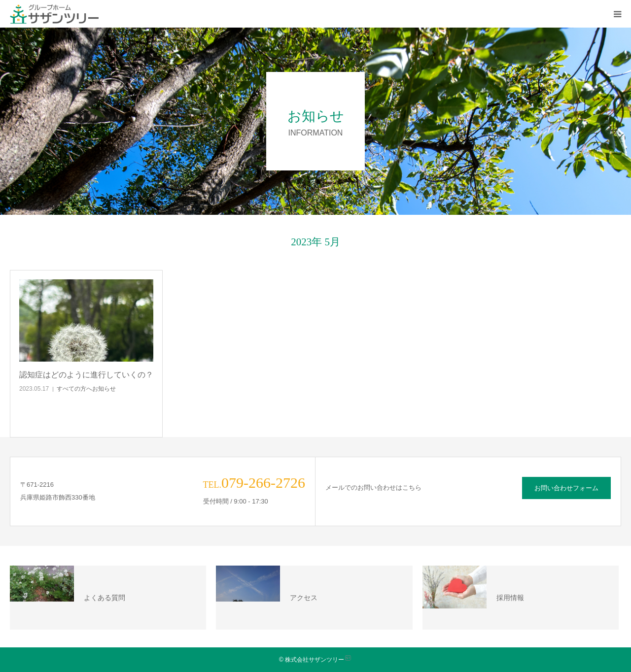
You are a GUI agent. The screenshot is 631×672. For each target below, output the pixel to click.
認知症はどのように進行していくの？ (86, 375)
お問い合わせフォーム (566, 488)
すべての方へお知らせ (86, 389)
